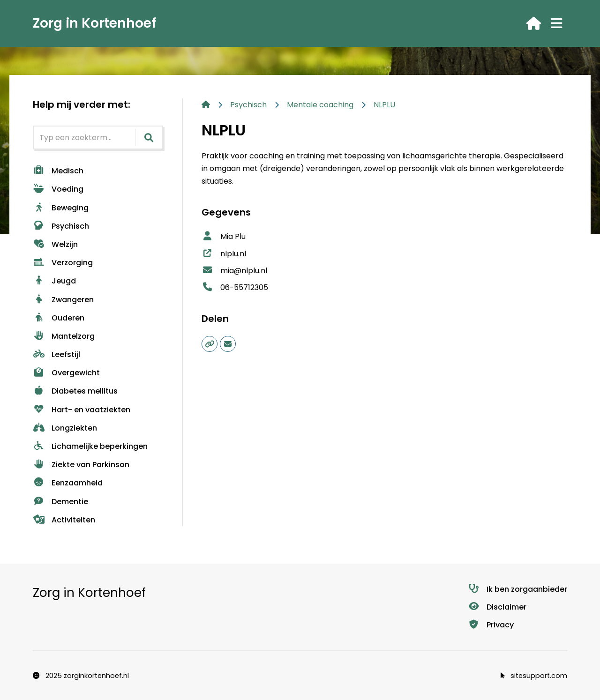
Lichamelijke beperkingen (90, 446)
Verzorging (63, 263)
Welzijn (55, 244)
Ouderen (59, 318)
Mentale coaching (320, 105)
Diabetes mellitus (75, 391)
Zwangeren (63, 300)
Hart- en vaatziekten (82, 410)
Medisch (58, 171)
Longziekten (65, 428)
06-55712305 (235, 287)
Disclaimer (497, 607)
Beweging (61, 208)
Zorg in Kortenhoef (94, 23)
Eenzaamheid (68, 483)
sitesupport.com (534, 676)
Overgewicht (66, 373)
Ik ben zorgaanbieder (517, 589)
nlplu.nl (224, 254)
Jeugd (54, 281)
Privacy (491, 625)
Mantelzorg (64, 336)
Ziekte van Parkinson (81, 465)
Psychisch (61, 226)
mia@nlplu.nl (234, 271)
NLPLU (384, 105)
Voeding (58, 189)
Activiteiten (64, 520)
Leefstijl (56, 354)
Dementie (60, 502)
